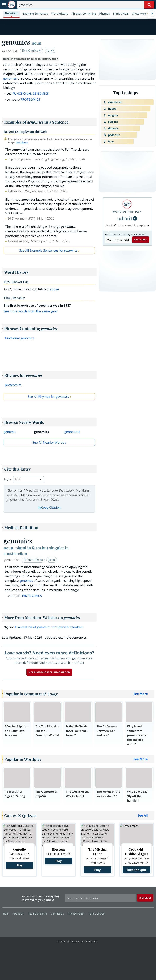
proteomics (13, 385)
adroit (125, 218)
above (54, 289)
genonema (72, 432)
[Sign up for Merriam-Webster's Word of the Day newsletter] (100, 898)
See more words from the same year (30, 311)
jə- (50, 50)
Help (7, 913)
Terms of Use (97, 913)
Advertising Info (38, 913)
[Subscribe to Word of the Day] (118, 240)
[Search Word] (149, 5)
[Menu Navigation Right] (152, 13)
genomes (10, 78)
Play (20, 865)
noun (36, 43)
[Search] (85, 5)
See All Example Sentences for (48, 250)
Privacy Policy (77, 913)
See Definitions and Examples (126, 225)
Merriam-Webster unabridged (49, 672)
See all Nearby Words (48, 442)
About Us (19, 913)
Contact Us (58, 913)
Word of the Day (127, 212)
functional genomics (20, 338)
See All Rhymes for (48, 397)
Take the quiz (136, 870)
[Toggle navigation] (4, 5)
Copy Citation (49, 508)
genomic (10, 432)
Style (7, 479)
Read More (22, 142)
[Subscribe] (145, 898)
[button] (141, 13)
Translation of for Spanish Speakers (49, 627)
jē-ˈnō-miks (32, 50)
